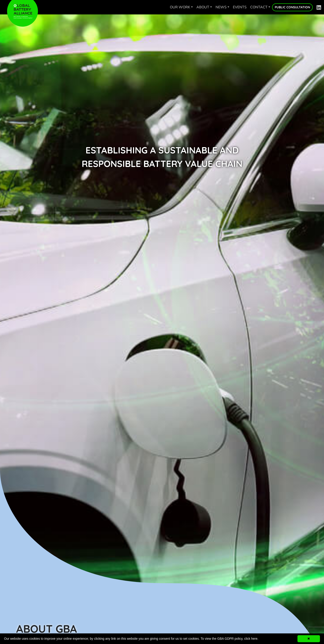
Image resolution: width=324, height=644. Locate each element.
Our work (180, 7)
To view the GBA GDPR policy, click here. (230, 639)
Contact (259, 7)
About (203, 7)
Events (240, 7)
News (221, 7)
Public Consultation (292, 7)
